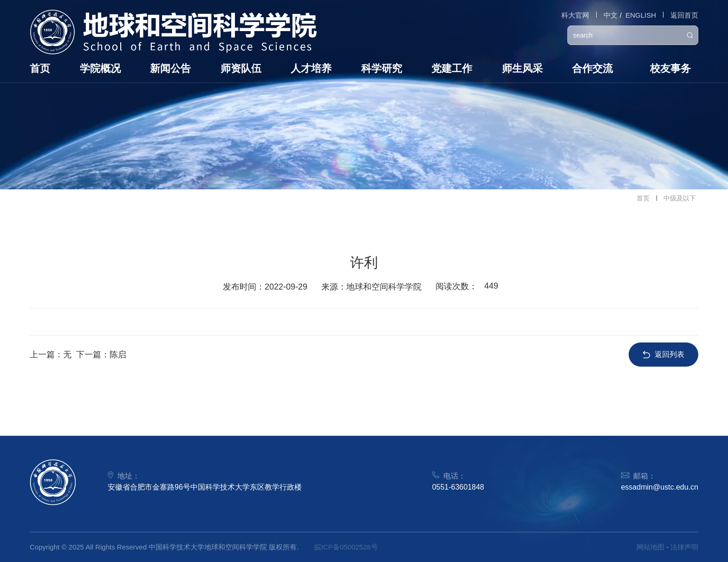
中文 (611, 15)
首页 (40, 68)
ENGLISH (641, 15)
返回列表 (663, 354)
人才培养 (311, 68)
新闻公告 (170, 68)
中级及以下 (680, 198)
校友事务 (670, 68)
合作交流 (592, 68)
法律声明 (684, 547)
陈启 (118, 355)
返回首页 (684, 15)
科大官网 (575, 15)
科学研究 (382, 68)
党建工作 (452, 68)
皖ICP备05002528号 (346, 547)
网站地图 (650, 547)
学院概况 (100, 68)
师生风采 (522, 68)
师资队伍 (241, 68)
